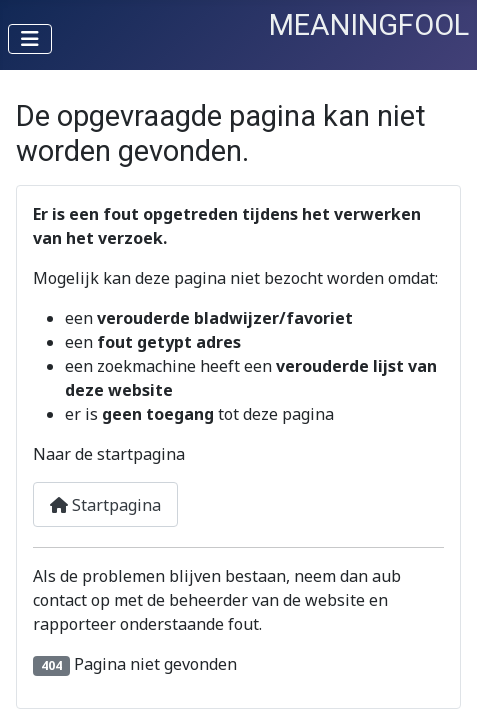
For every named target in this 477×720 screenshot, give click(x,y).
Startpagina (105, 505)
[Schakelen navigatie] (30, 39)
